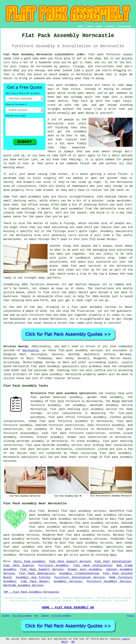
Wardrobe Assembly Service (23, 585)
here (113, 555)
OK (73, 642)
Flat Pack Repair (35, 581)
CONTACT (111, 27)
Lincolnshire (85, 449)
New (36, 616)
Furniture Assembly (54, 565)
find (41, 511)
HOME (80, 27)
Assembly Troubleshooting (79, 573)
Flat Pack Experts (19, 565)
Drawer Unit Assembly (85, 569)
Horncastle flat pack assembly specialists (64, 393)
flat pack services (35, 449)
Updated (45, 616)
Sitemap (6, 616)
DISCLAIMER (125, 27)
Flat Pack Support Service (70, 561)
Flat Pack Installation (113, 561)
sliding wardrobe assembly (24, 441)
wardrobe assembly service (111, 405)
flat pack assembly (19, 547)
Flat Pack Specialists (37, 573)
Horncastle (30, 350)
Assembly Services (68, 581)
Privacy (130, 616)
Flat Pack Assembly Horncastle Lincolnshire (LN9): (45, 54)
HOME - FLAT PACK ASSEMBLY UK (68, 607)
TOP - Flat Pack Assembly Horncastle (31, 592)
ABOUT (100, 27)
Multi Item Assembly (29, 561)
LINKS (89, 27)
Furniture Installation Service (80, 577)
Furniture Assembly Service (109, 581)
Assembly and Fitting (33, 577)
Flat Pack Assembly (22, 616)
